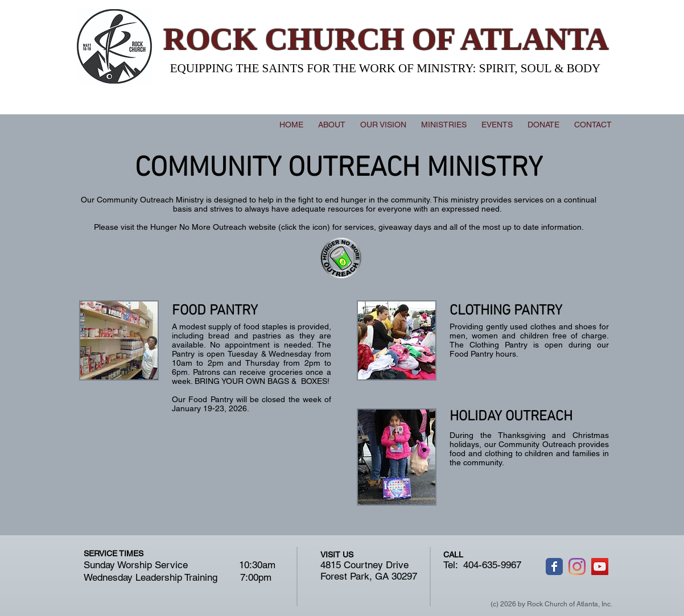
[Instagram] (577, 567)
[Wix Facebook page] (554, 567)
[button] (444, 125)
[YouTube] (600, 567)
